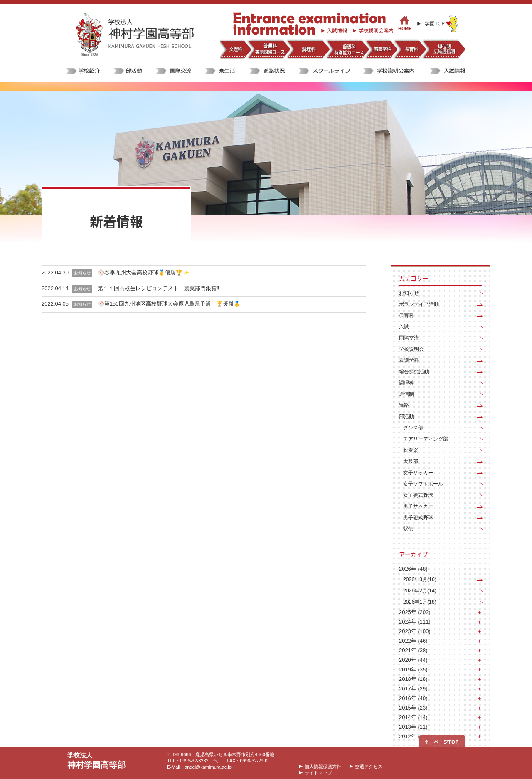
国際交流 (409, 338)
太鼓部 (411, 461)
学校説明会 (411, 349)
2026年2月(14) (420, 591)
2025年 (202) (415, 612)
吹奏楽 (411, 450)
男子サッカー (418, 506)
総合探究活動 (414, 372)
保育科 (406, 316)
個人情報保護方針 (323, 767)
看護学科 (409, 360)
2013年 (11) (413, 727)
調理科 (406, 383)
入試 (404, 327)
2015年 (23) (413, 708)
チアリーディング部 (426, 439)
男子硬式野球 (418, 518)
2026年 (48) (413, 569)
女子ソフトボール (423, 484)
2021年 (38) (413, 650)
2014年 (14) (413, 717)
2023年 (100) (415, 631)
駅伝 (408, 529)
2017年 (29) (413, 689)
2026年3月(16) (420, 579)
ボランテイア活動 (419, 304)
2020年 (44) (413, 660)
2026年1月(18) (420, 602)
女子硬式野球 (418, 495)
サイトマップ (318, 773)
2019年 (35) (413, 669)
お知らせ (409, 293)
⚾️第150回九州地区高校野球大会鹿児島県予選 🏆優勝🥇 (169, 304)
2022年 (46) (413, 641)
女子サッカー (418, 473)
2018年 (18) (413, 679)
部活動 (406, 417)
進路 (404, 405)
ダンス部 (413, 428)
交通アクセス (369, 767)
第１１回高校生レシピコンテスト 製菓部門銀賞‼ (158, 288)
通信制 (406, 394)
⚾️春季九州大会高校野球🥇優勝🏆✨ (143, 272)
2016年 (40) (413, 698)
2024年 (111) (415, 622)
